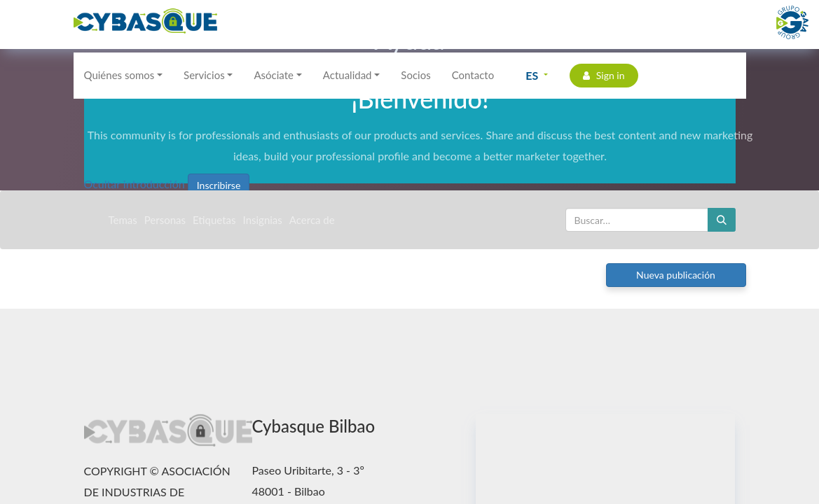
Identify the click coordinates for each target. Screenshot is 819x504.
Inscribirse (219, 185)
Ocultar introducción (135, 184)
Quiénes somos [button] (119, 75)
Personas (165, 220)
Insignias (263, 220)
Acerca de (312, 220)
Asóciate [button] (274, 75)
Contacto (473, 75)
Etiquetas (214, 220)
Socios (415, 75)
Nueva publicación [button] (676, 275)
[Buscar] (722, 220)
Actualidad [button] (347, 75)
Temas (123, 220)
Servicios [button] (204, 75)
